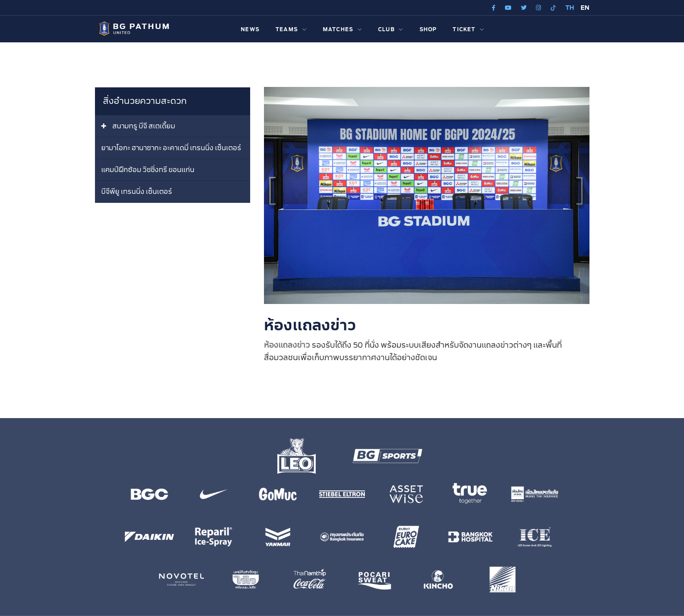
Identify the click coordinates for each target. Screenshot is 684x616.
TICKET (468, 30)
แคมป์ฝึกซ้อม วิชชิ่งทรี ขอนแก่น (148, 170)
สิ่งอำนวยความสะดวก (145, 101)
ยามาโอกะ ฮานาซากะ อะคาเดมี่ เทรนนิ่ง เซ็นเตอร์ (171, 148)
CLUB (391, 30)
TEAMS (291, 30)
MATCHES (342, 30)
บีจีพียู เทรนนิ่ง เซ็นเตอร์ (137, 192)
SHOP (428, 30)
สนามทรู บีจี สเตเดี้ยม (144, 126)
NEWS (250, 30)
